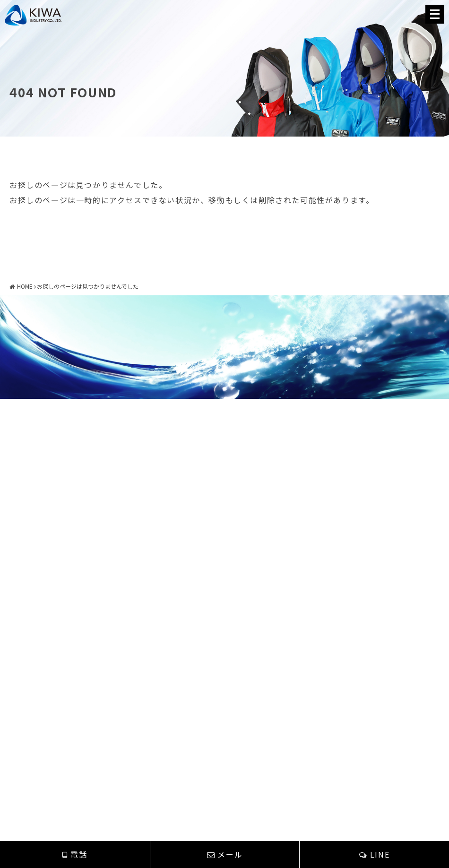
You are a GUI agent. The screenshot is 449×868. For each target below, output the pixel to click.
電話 (75, 854)
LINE (374, 854)
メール (225, 854)
